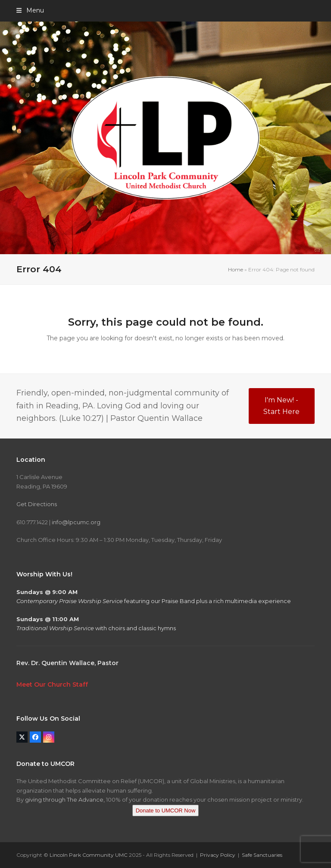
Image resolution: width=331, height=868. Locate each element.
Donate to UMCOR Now (166, 810)
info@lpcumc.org (76, 522)
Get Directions (37, 504)
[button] (30, 10)
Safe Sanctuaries (262, 855)
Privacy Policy (218, 855)
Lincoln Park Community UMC (89, 855)
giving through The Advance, (65, 800)
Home (236, 269)
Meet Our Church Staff (52, 684)
